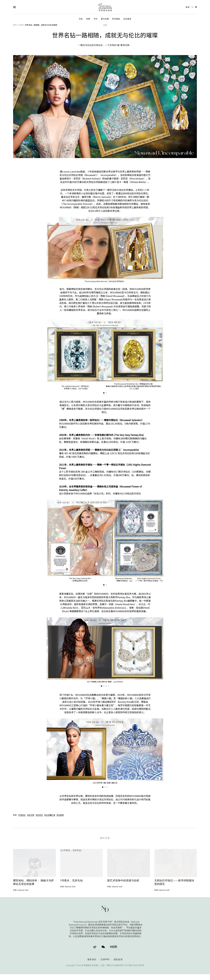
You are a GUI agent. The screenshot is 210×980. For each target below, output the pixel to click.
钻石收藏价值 (50, 815)
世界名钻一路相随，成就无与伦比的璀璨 (41, 25)
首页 (15, 25)
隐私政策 (118, 961)
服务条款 (92, 961)
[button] (104, 393)
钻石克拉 (39, 815)
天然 (81, 19)
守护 (95, 19)
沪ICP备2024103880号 (134, 967)
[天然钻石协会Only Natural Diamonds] (105, 7)
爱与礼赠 (105, 19)
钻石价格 (31, 815)
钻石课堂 (127, 19)
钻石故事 (60, 815)
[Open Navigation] (20, 7)
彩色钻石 (22, 815)
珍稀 (88, 19)
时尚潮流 (116, 19)
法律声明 (105, 961)
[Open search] (189, 7)
